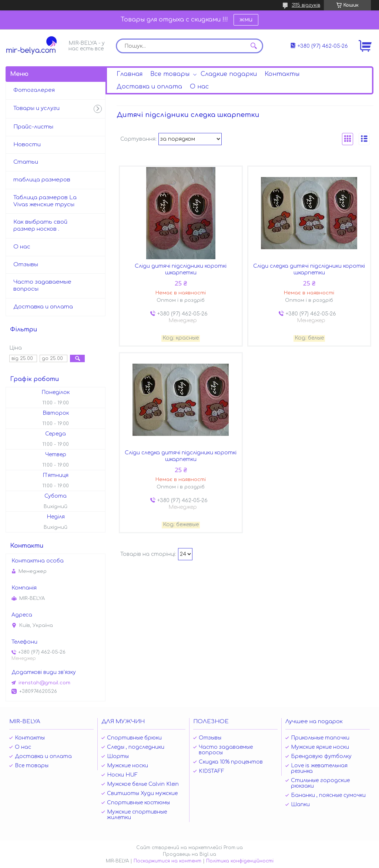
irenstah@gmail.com (44, 683)
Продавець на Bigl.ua (189, 854)
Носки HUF (122, 775)
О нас (199, 87)
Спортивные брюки (134, 738)
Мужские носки (128, 766)
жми (246, 20)
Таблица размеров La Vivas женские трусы (45, 201)
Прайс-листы (33, 127)
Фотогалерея (34, 90)
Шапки (300, 804)
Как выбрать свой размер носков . (40, 226)
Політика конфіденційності (240, 861)
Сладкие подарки (229, 74)
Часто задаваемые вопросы (42, 286)
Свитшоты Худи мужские (142, 793)
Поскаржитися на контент (167, 861)
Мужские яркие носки (320, 747)
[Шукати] (254, 46)
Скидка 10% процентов (231, 762)
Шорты (118, 756)
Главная (130, 74)
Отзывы (26, 265)
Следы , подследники (136, 747)
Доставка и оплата (149, 87)
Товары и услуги (36, 108)
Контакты (282, 74)
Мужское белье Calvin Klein (143, 784)
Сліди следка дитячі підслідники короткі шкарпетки (309, 269)
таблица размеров (42, 180)
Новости (27, 145)
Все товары (170, 74)
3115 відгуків (306, 5)
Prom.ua (233, 848)
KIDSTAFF (212, 771)
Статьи (26, 162)
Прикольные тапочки (320, 738)
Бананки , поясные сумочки (328, 795)
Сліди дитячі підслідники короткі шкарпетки (181, 269)
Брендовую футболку (321, 756)
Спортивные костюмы (138, 803)
